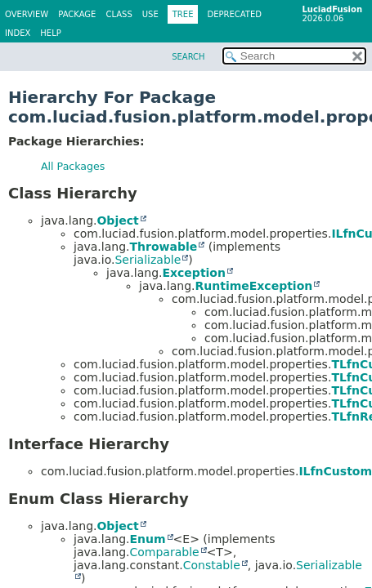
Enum (147, 539)
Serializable (148, 260)
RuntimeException (253, 286)
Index (18, 33)
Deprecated (234, 14)
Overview (27, 14)
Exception (194, 273)
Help (50, 33)
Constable (212, 565)
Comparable (164, 552)
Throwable (163, 247)
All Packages (73, 166)
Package (77, 14)
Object (117, 220)
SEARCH (188, 57)
